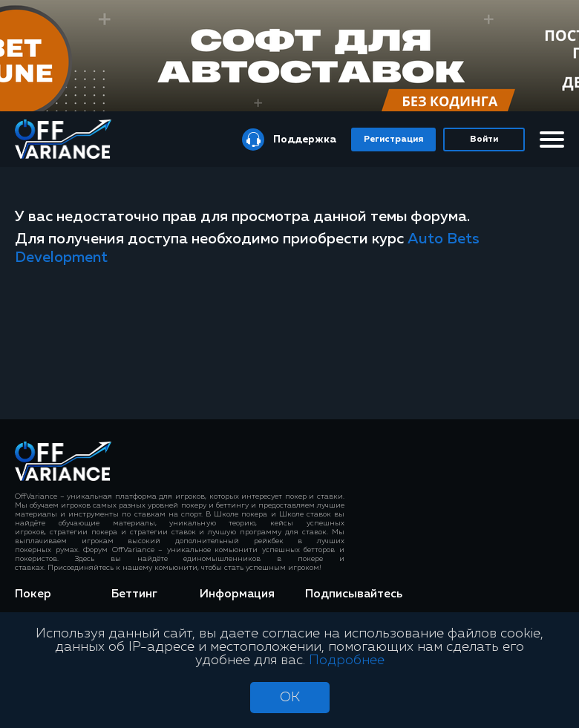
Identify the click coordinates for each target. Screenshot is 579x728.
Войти (484, 140)
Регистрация (393, 140)
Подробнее (347, 660)
